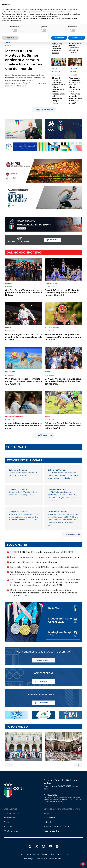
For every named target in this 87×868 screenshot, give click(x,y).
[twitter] (37, 845)
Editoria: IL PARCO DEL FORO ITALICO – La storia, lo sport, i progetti (45, 567)
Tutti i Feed (43, 435)
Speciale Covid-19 (51, 831)
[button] (84, 4)
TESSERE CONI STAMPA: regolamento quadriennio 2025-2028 (42, 552)
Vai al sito (44, 681)
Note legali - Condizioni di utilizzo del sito (43, 859)
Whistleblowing (11, 831)
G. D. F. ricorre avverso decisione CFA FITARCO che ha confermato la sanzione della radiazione (63, 475)
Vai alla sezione (43, 660)
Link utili (47, 822)
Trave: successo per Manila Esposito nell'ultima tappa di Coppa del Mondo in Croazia (58, 44)
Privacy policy (48, 854)
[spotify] (57, 847)
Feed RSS (8, 827)
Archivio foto (49, 818)
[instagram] (43, 847)
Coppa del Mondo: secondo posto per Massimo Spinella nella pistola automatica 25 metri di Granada (75, 42)
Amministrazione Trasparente (57, 827)
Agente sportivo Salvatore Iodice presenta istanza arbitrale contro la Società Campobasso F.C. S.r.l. (23, 517)
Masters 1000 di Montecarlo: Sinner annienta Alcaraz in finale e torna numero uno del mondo (24, 60)
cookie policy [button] (68, 12)
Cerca (6, 822)
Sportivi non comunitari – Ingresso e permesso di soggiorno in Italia (45, 557)
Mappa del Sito (33, 854)
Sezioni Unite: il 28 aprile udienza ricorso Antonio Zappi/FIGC (23, 493)
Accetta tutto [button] (77, 38)
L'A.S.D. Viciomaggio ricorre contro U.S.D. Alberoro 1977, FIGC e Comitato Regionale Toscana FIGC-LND (62, 496)
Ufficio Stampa (10, 809)
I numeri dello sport (13, 813)
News (46, 813)
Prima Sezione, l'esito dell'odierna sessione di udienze (24, 474)
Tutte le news (44, 110)
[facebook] (30, 847)
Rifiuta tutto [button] (59, 38)
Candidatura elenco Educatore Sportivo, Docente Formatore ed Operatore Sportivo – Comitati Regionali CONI (42, 573)
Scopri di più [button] (10, 38)
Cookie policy (62, 854)
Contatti (21, 854)
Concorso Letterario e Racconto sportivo (62, 809)
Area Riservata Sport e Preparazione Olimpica (34, 562)
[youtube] (50, 847)
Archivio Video (10, 818)
